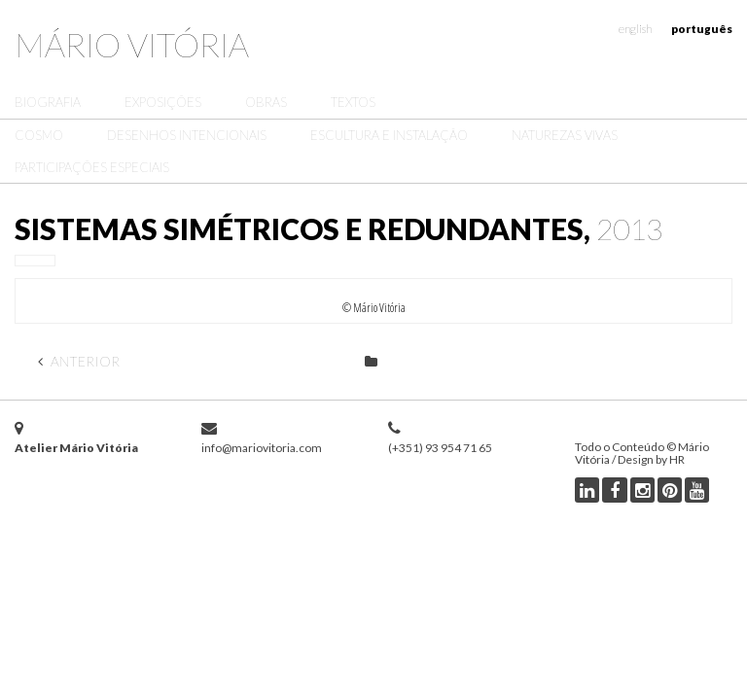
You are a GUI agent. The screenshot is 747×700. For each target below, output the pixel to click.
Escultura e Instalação (389, 135)
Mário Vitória (132, 44)
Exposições (163, 102)
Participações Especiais (92, 167)
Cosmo (39, 135)
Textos (353, 102)
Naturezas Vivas (565, 135)
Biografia (48, 102)
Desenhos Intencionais (187, 135)
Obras (266, 102)
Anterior (79, 361)
